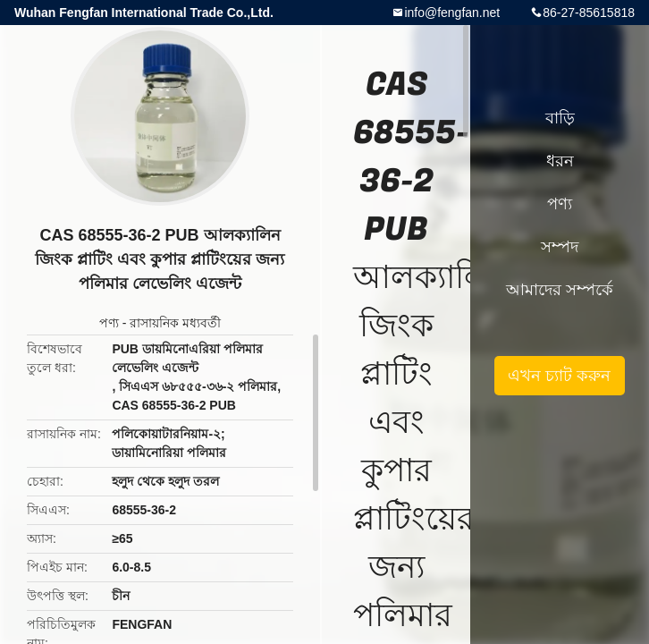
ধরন (560, 161)
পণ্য (109, 323)
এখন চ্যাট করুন (559, 376)
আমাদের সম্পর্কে (560, 290)
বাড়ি (560, 118)
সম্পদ (560, 247)
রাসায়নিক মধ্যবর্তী (175, 323)
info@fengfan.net (452, 13)
